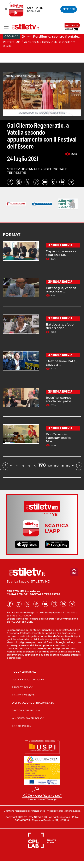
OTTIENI (69, 9)
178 (42, 465)
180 (56, 466)
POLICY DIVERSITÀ (23, 695)
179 (50, 466)
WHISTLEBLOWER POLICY (28, 718)
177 (35, 466)
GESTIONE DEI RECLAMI (26, 710)
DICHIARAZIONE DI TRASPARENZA (33, 703)
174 (16, 466)
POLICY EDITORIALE (24, 672)
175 (22, 466)
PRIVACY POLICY (22, 687)
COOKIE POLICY (21, 726)
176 (28, 466)
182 (68, 466)
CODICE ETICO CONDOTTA (28, 679)
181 (62, 466)
